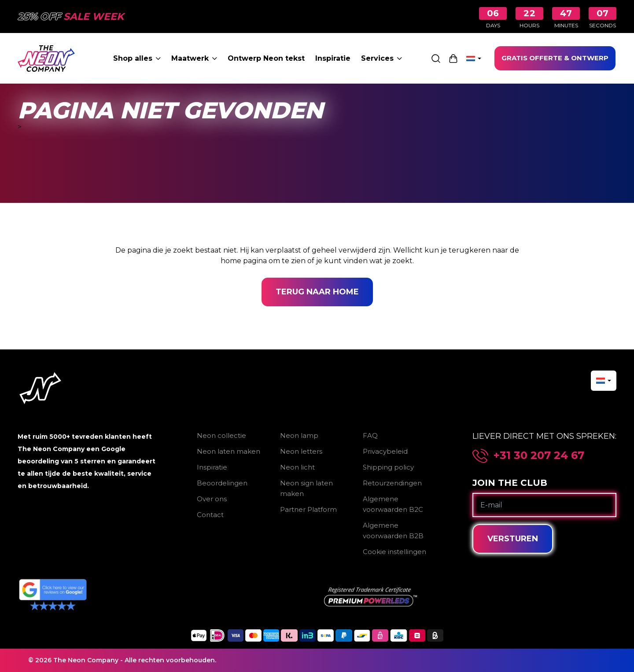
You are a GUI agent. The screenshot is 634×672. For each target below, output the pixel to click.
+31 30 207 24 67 (539, 455)
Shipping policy (388, 467)
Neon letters (301, 451)
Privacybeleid (385, 451)
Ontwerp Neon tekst (266, 58)
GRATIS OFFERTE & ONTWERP (555, 58)
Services (382, 58)
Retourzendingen (392, 483)
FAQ (370, 435)
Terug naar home (317, 292)
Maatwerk (194, 58)
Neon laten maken (229, 451)
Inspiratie (333, 58)
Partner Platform (308, 509)
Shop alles (137, 58)
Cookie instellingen (394, 552)
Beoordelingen (222, 483)
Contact (210, 515)
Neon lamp (299, 435)
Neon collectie (221, 435)
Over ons (212, 499)
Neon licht (297, 467)
